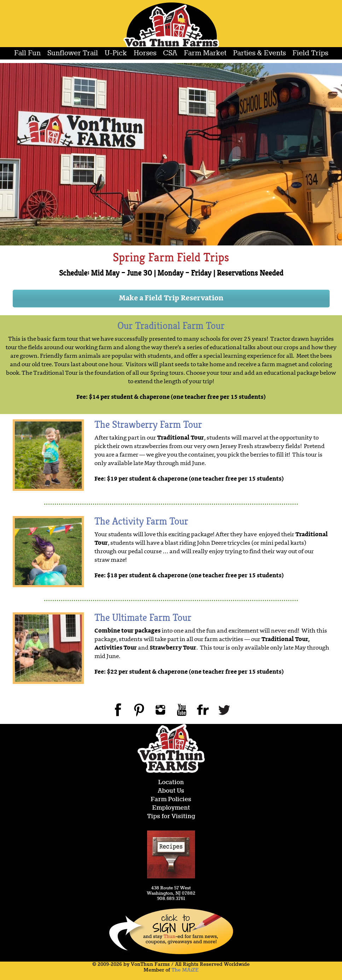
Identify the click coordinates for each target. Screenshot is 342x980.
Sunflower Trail (73, 53)
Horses (145, 53)
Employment (171, 808)
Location (171, 783)
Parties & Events (259, 53)
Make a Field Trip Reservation (171, 299)
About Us (171, 791)
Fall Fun (27, 53)
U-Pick (116, 53)
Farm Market (205, 53)
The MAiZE (185, 970)
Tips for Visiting (171, 817)
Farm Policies (171, 800)
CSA (170, 53)
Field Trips (310, 53)
